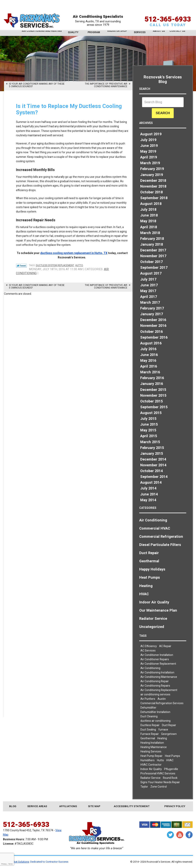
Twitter (170, 835)
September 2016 (154, 338)
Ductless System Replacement (55, 265)
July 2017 (148, 279)
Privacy (4, 864)
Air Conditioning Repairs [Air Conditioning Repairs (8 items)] (155, 686)
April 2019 (149, 157)
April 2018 (149, 227)
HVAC (144, 594)
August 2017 (151, 273)
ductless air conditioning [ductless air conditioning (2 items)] (155, 721)
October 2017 (151, 262)
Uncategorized (152, 627)
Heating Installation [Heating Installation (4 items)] (152, 743)
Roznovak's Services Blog (163, 79)
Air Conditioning (153, 520)
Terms (11, 864)
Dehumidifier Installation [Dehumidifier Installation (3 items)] (155, 712)
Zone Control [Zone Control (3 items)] (159, 787)
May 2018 (148, 221)
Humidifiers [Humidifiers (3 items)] (147, 760)
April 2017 (149, 297)
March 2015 (150, 442)
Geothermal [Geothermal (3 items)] (148, 738)
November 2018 (153, 186)
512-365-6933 (168, 13)
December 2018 (153, 181)
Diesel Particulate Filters (160, 545)
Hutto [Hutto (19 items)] (160, 760)
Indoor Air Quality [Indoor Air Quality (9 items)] (151, 769)
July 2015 (148, 419)
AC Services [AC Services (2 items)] (148, 651)
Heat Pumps (150, 578)
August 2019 (151, 134)
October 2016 (151, 332)
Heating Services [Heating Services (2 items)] (151, 752)
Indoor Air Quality (154, 602)
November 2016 (153, 326)
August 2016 (151, 343)
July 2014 (148, 488)
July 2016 (148, 349)
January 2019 (152, 175)
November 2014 (153, 465)
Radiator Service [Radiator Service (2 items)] (150, 778)
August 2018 (151, 204)
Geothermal (149, 561)
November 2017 (153, 256)
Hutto (79, 265)
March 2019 (150, 163)
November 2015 (153, 396)
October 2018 (151, 192)
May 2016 (148, 361)
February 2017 (152, 308)
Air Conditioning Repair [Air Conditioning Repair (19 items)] (155, 681)
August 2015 (151, 413)
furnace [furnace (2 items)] (163, 730)
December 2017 (153, 250)
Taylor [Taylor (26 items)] (144, 787)
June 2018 (149, 215)
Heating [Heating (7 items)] (162, 738)
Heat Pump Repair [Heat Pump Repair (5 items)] (151, 756)
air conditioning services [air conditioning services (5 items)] (155, 694)
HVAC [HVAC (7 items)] (170, 760)
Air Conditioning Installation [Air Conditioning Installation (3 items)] (157, 673)
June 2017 (149, 285)
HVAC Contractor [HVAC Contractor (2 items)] (151, 765)
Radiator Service (153, 619)
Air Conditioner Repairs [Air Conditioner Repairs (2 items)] (155, 659)
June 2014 (149, 494)
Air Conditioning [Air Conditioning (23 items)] (150, 668)
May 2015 (148, 430)
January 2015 (152, 454)
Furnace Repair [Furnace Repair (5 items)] (150, 734)
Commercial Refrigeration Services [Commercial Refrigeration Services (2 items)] (162, 703)
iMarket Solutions (19, 862)
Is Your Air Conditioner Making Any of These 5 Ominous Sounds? (37, 85)
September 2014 (154, 477)
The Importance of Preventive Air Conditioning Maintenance (106, 85)
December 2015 (153, 390)
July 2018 (148, 210)
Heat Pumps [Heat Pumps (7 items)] (172, 756)
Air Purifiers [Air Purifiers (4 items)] (148, 699)
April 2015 (149, 436)
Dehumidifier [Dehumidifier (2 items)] (148, 708)
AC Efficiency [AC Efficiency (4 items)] (149, 646)
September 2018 (154, 198)
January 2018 (152, 245)
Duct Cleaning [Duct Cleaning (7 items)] (149, 716)
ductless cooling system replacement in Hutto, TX (74, 253)
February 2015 (152, 448)
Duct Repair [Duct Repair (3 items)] (169, 725)
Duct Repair (149, 553)
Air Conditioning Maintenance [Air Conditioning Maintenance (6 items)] (159, 677)
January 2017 (152, 314)
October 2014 (151, 471)
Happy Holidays (152, 569)
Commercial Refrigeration (161, 537)
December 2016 (153, 320)
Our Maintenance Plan (158, 610)
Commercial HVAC (155, 528)
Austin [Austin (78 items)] (162, 699)
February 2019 (152, 169)
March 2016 (150, 372)
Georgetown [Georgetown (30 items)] (169, 734)
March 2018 (150, 233)
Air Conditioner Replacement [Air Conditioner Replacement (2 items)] (158, 664)
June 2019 (149, 146)
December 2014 (153, 459)
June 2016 (149, 355)
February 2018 (152, 239)
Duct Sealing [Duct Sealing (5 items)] (148, 730)
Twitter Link (21, 266)
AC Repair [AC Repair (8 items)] (165, 646)
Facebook (189, 835)
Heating (146, 586)
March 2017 (150, 303)
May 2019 (148, 152)
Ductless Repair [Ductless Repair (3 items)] (150, 725)
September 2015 (154, 407)
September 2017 (154, 268)
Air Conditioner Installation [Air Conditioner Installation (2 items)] (157, 655)
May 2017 (148, 291)
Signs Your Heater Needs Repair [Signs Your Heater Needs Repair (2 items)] (160, 782)
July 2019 (148, 140)
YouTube (180, 835)
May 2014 (148, 500)
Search (163, 113)
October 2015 (151, 401)
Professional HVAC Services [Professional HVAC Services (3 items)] (158, 774)
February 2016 (152, 378)
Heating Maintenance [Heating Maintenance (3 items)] (154, 747)
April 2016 (149, 366)
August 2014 (151, 483)
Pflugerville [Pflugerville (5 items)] (171, 769)
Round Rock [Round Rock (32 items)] (170, 778)
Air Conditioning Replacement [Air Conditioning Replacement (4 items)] (159, 690)
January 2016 (152, 384)
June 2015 (149, 425)
